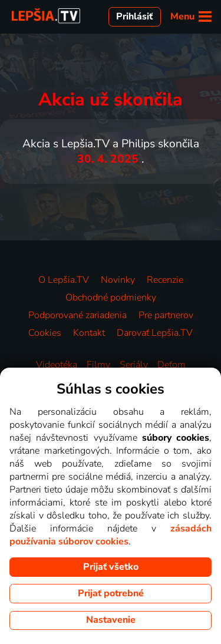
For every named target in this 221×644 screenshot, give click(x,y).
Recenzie (165, 280)
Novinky (118, 280)
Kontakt (89, 333)
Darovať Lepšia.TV (155, 333)
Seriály (134, 365)
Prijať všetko (111, 567)
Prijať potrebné (111, 593)
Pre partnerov (166, 315)
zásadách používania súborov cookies (111, 535)
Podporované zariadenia (77, 315)
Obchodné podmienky (111, 298)
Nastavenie (111, 620)
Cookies (45, 333)
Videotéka (57, 365)
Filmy (98, 365)
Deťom (171, 365)
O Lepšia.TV (64, 280)
